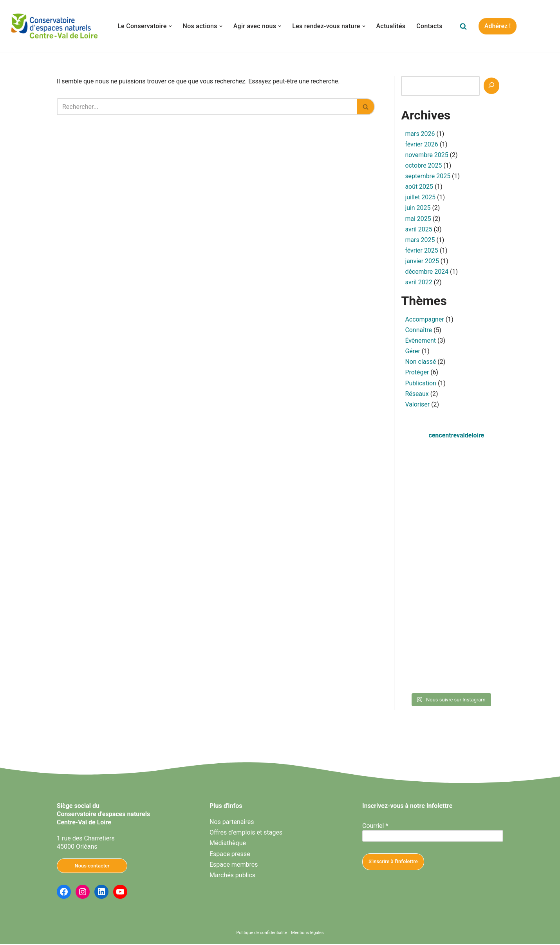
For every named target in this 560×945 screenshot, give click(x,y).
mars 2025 (420, 240)
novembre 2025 (427, 155)
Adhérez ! (498, 26)
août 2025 (419, 187)
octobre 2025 (423, 166)
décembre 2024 (427, 272)
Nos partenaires (232, 823)
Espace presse (230, 855)
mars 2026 (420, 134)
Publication (421, 384)
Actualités (391, 26)
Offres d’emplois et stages (246, 834)
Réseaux (417, 395)
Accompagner (425, 320)
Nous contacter (92, 867)
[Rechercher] (464, 26)
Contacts (430, 26)
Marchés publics (232, 876)
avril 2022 (418, 283)
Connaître (418, 331)
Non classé (420, 363)
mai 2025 (418, 219)
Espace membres (234, 866)
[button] (170, 26)
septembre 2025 (428, 176)
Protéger (417, 373)
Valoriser (417, 406)
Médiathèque (228, 845)
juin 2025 (418, 208)
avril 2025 (418, 230)
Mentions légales (307, 934)
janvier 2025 (422, 261)
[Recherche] (491, 86)
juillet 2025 (420, 198)
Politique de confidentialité (262, 934)
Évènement (420, 342)
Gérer (413, 352)
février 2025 (422, 251)
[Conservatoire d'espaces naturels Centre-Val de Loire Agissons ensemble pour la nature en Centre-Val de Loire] (55, 26)
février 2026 (422, 144)
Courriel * (375, 827)
